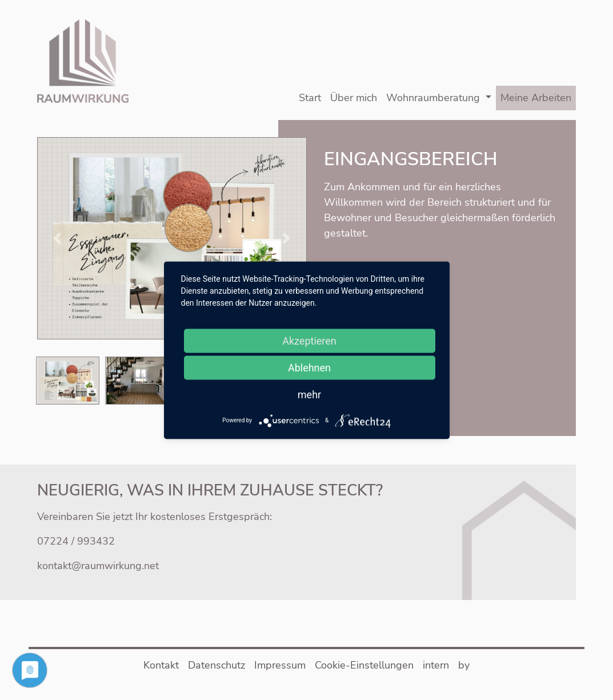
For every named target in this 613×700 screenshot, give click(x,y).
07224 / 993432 (76, 541)
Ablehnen (309, 367)
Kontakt (161, 665)
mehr (309, 394)
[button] (172, 237)
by (464, 665)
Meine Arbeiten (536, 98)
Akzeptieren (309, 340)
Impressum (280, 665)
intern (436, 665)
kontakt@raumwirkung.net (98, 566)
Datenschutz (217, 665)
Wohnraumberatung (433, 98)
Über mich (354, 98)
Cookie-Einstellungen (364, 665)
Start (310, 98)
